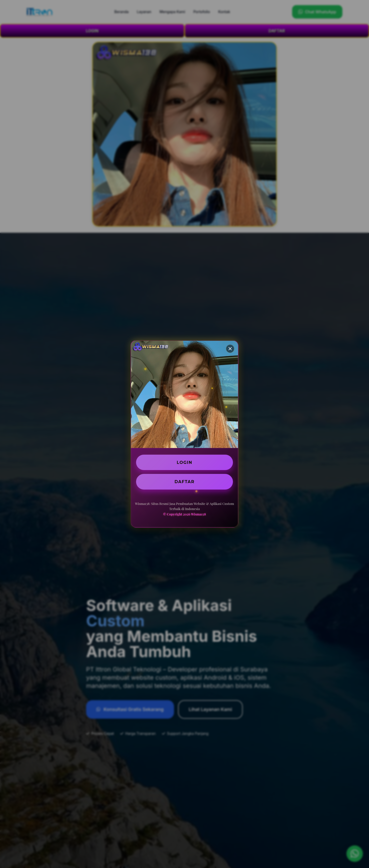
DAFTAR (184, 481)
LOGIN (185, 462)
